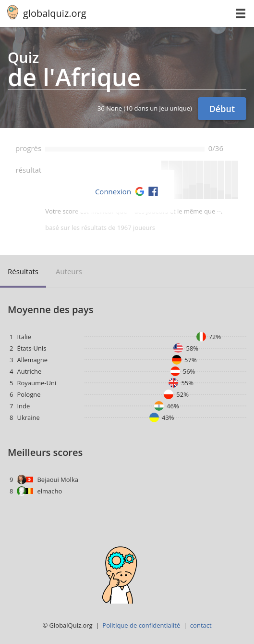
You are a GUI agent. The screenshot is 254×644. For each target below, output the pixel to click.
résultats (23, 271)
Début (222, 109)
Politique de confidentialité (141, 625)
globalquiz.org (55, 13)
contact (201, 625)
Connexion (113, 191)
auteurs (69, 271)
